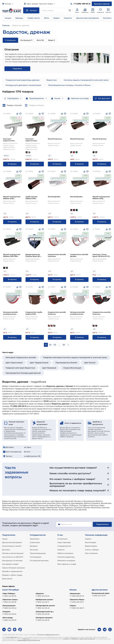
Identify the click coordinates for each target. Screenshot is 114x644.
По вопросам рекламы (39, 561)
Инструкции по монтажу (12, 561)
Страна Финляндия (72, 368)
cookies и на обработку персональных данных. (79, 639)
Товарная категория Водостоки (20, 368)
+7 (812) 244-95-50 (42, 614)
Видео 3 (51, 40)
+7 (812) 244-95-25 (9, 596)
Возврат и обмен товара (12, 575)
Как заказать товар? (10, 564)
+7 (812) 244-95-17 (42, 602)
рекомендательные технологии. (29, 640)
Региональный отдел (101, 593)
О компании (62, 539)
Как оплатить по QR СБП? (13, 557)
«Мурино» (40, 593)
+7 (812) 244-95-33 (42, 620)
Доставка (6, 550)
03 (55, 345)
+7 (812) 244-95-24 (42, 596)
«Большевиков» (9, 606)
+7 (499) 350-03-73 (77, 596)
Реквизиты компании (66, 561)
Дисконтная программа (87, 18)
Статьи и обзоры (92, 550)
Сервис (88, 539)
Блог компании (91, 553)
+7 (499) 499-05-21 (77, 602)
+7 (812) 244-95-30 (9, 620)
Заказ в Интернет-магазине (14, 568)
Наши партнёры (64, 542)
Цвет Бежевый (49, 368)
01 (46, 345)
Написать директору (66, 557)
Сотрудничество (64, 546)
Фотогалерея (91, 542)
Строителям (35, 542)
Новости (68, 18)
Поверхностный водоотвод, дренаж (22, 80)
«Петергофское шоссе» (45, 606)
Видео (56, 18)
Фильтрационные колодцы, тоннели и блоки (69, 85)
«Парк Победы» (9, 593)
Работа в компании (65, 553)
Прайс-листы (34, 18)
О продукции (10, 40)
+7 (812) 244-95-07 (99, 596)
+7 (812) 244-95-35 (9, 614)
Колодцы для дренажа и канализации (23, 85)
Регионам (34, 550)
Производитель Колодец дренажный (23, 373)
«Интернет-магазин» (44, 618)
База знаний (7, 579)
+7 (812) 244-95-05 (9, 602)
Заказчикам (35, 539)
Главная (6, 25)
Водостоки (52, 80)
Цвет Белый (90, 363)
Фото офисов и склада (67, 564)
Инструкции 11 (26, 40)
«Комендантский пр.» (45, 612)
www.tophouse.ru (12, 637)
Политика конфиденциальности (48, 635)
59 (64, 345)
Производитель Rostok (66, 363)
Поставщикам (36, 557)
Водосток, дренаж (21, 25)
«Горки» (73, 606)
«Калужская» (75, 593)
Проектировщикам (38, 553)
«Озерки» (6, 612)
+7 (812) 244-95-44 (9, 608)
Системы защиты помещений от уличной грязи (86, 80)
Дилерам (34, 546)
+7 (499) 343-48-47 (77, 608)
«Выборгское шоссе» (44, 600)
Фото (47, 18)
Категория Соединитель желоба (21, 357)
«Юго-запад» (8, 618)
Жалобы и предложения (12, 571)
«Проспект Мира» (77, 600)
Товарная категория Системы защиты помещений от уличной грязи (75, 357)
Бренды (19, 18)
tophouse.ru (27, 639)
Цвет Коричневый (14, 363)
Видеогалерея (91, 546)
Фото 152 (40, 40)
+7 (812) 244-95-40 (42, 608)
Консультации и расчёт (12, 546)
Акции (8, 18)
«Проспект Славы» (10, 600)
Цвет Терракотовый (39, 363)
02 (50, 345)
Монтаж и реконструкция (13, 553)
